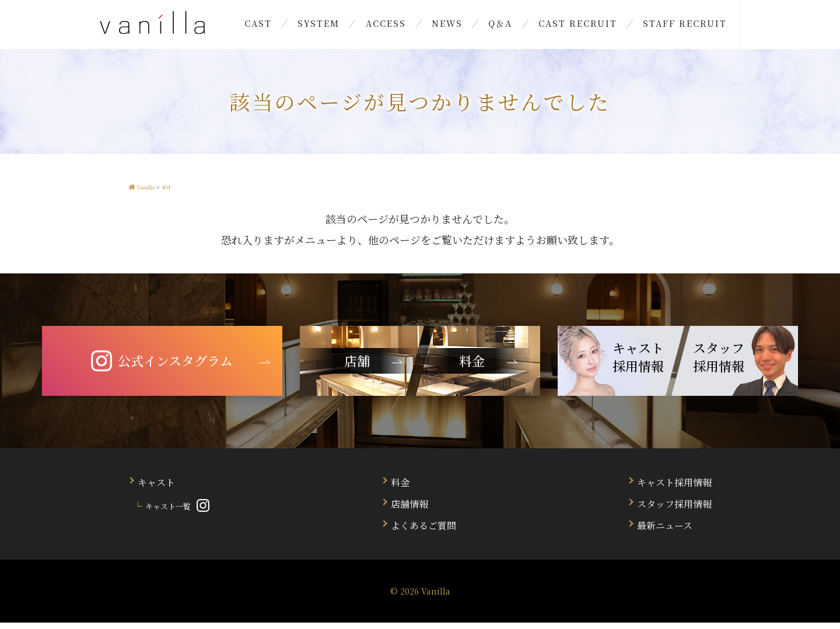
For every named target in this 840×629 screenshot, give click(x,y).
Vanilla (436, 598)
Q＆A (493, 26)
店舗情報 (409, 510)
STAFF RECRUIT (661, 26)
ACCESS (393, 26)
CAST (282, 26)
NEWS (447, 26)
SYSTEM (335, 26)
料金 (400, 489)
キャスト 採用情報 (638, 363)
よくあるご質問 (423, 532)
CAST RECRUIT (561, 26)
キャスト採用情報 (674, 489)
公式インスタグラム (162, 367)
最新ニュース (665, 532)
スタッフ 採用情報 (719, 363)
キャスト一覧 (168, 513)
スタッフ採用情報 (674, 510)
